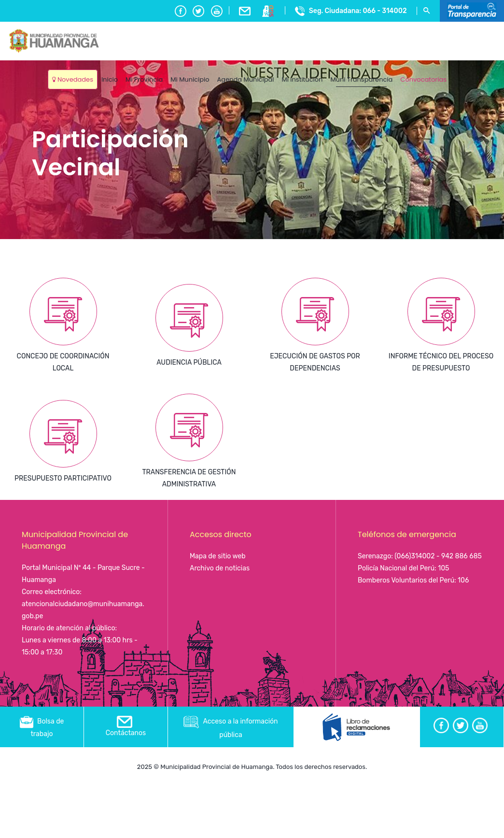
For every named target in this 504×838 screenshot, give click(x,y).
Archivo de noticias (220, 568)
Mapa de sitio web (218, 556)
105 (443, 568)
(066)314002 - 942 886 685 (438, 556)
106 (463, 580)
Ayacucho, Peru (473, 72)
